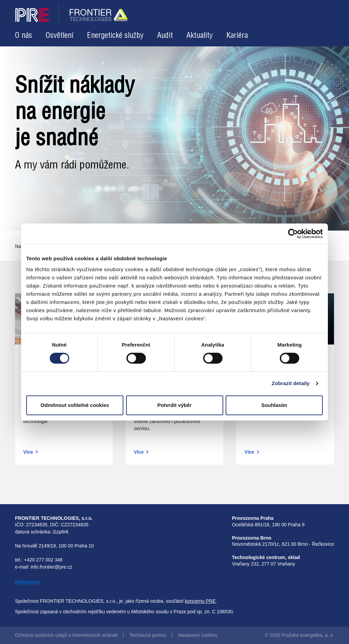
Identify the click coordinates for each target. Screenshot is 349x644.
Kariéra (237, 36)
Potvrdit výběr (175, 405)
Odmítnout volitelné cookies (75, 405)
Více (28, 452)
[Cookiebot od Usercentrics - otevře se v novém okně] (293, 234)
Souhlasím (274, 405)
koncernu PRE (200, 601)
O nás (24, 36)
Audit (165, 36)
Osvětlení (59, 36)
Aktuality (200, 36)
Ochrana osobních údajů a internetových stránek (66, 635)
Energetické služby (115, 36)
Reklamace (27, 582)
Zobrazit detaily (291, 383)
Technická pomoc (148, 635)
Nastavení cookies (198, 635)
